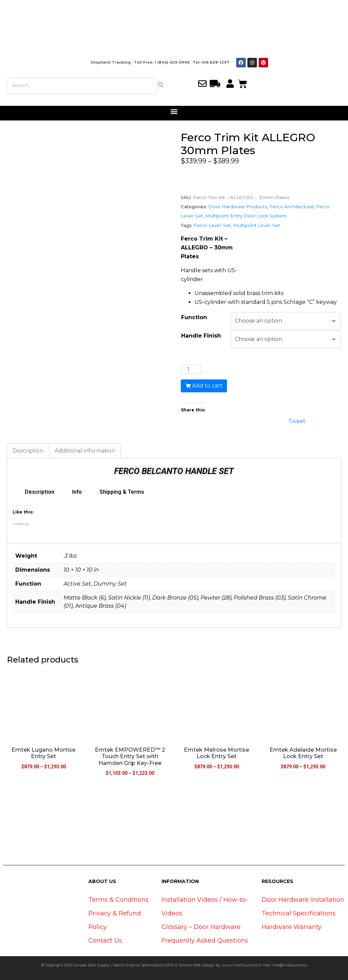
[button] (174, 111)
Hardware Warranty (292, 927)
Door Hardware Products (238, 207)
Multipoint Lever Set (257, 225)
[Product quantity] (191, 370)
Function (194, 317)
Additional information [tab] (85, 451)
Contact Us (105, 941)
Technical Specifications (299, 913)
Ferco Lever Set (212, 225)
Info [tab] (77, 492)
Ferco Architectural (292, 207)
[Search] (161, 85)
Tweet (297, 420)
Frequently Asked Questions (205, 941)
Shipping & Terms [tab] (122, 492)
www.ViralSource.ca (240, 965)
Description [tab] (28, 451)
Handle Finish (201, 336)
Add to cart (207, 386)
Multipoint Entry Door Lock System (246, 216)
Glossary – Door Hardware (201, 927)
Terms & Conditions (118, 900)
